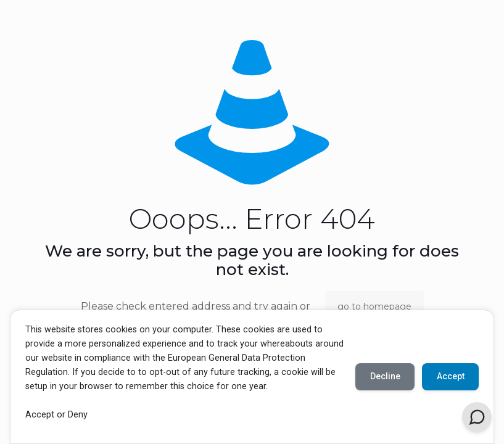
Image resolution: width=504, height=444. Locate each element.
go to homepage (374, 306)
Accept (450, 376)
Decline (384, 376)
